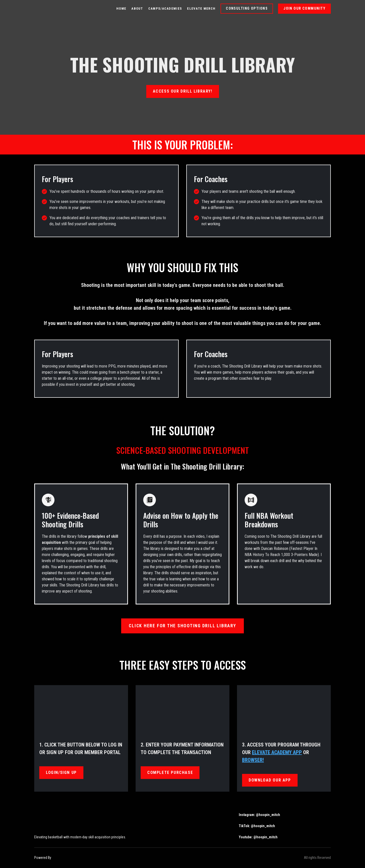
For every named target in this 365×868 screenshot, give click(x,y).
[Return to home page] (49, 9)
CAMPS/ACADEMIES (165, 8)
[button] (247, 9)
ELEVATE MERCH (201, 8)
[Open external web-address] (78, 858)
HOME (121, 8)
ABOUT (137, 8)
